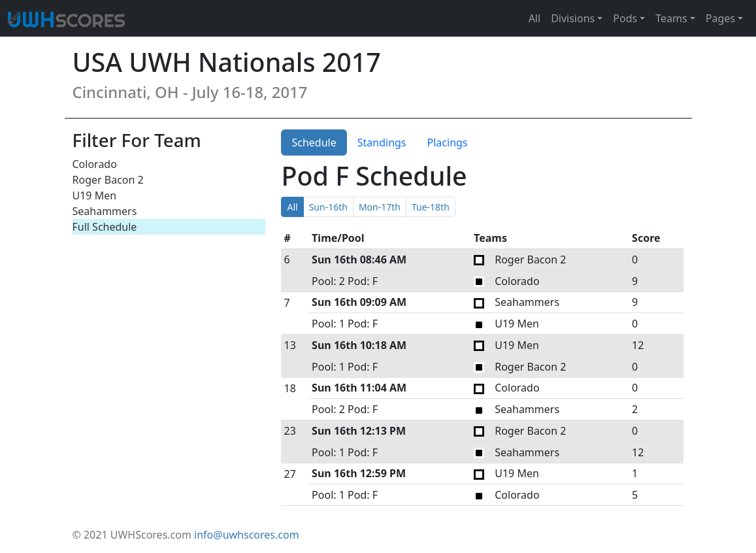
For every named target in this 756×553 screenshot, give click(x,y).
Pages (720, 18)
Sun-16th (328, 207)
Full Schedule (105, 227)
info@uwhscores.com (247, 535)
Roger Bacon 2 (108, 180)
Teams (671, 18)
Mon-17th (380, 207)
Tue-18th (431, 207)
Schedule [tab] (314, 142)
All (534, 18)
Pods (625, 18)
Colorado (95, 164)
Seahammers (105, 211)
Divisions (573, 18)
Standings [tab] (382, 142)
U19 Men (95, 195)
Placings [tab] (448, 142)
